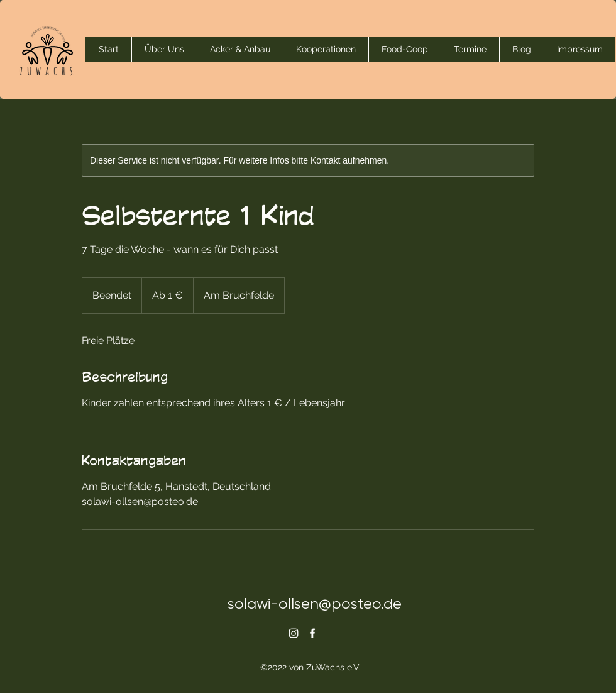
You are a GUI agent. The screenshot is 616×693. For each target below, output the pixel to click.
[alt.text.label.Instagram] (294, 633)
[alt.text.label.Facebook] (312, 633)
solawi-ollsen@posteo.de (315, 604)
